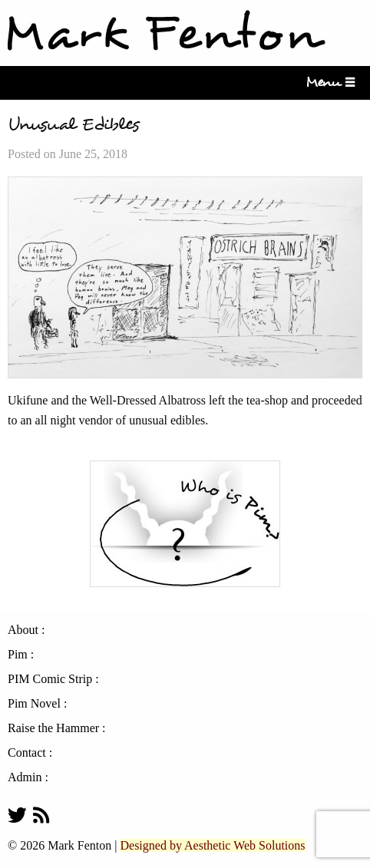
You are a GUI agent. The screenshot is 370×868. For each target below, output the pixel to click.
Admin (25, 777)
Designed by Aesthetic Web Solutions (212, 845)
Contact (27, 753)
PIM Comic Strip (50, 679)
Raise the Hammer (53, 728)
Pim (18, 655)
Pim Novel (34, 704)
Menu (328, 83)
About (23, 630)
